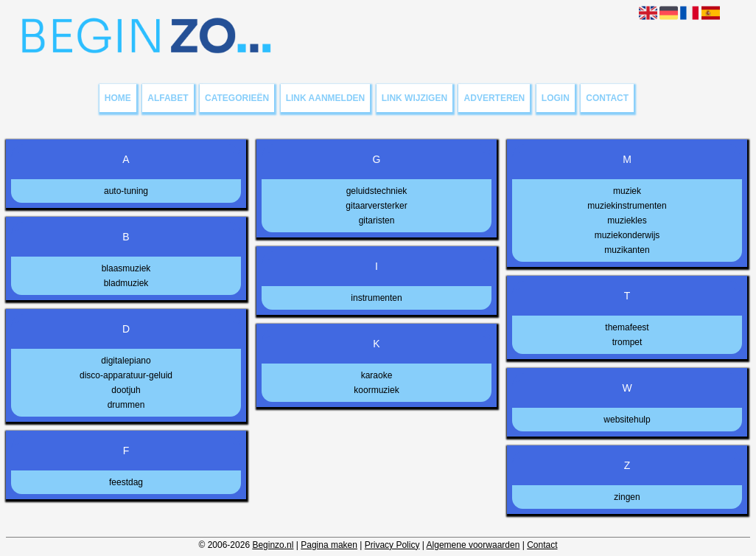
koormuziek (376, 390)
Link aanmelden (326, 98)
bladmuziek (126, 283)
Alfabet (168, 98)
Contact (607, 98)
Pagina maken (329, 545)
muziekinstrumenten (627, 206)
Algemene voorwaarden (473, 545)
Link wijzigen (414, 98)
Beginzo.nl (273, 545)
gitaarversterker (376, 206)
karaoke (377, 375)
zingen (627, 497)
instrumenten (376, 298)
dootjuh (126, 390)
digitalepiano (126, 361)
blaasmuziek (126, 268)
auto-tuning (126, 191)
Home (118, 98)
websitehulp (627, 420)
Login (556, 98)
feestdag (126, 482)
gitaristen (377, 220)
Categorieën (237, 98)
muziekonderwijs (627, 235)
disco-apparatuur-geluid (126, 375)
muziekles (627, 220)
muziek (627, 191)
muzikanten (627, 250)
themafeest (627, 327)
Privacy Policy (392, 545)
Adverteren (495, 98)
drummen (126, 405)
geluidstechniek (377, 191)
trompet (627, 342)
